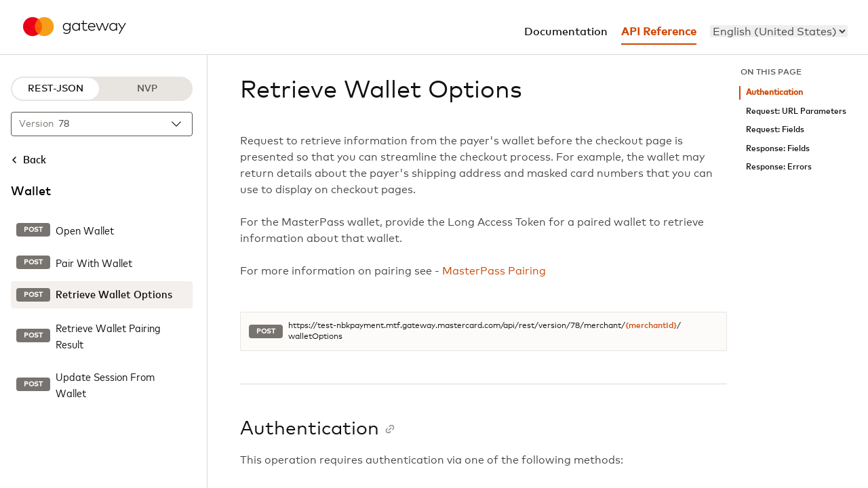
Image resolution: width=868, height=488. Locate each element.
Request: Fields (775, 130)
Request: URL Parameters (796, 111)
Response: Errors (779, 167)
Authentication (774, 93)
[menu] (779, 31)
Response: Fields (778, 149)
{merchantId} (651, 326)
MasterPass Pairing (494, 271)
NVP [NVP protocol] (147, 89)
